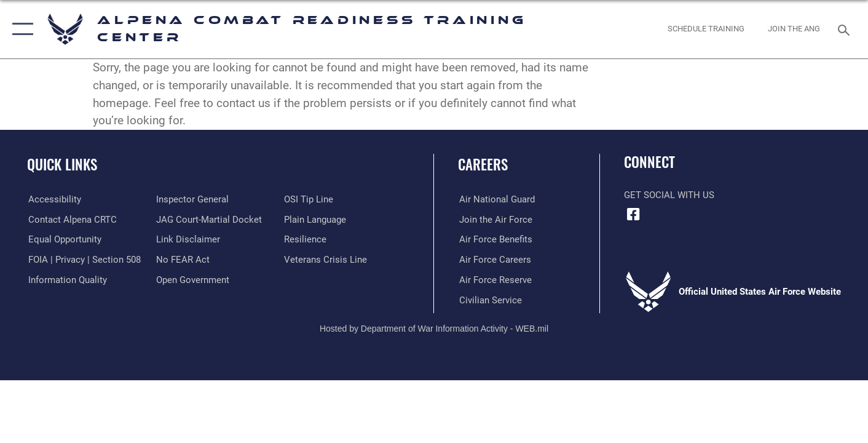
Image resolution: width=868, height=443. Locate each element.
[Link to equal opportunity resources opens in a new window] (64, 239)
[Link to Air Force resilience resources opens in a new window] (306, 239)
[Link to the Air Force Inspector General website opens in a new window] (192, 199)
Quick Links (62, 164)
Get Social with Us (669, 195)
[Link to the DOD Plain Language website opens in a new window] (316, 219)
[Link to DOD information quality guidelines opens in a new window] (66, 279)
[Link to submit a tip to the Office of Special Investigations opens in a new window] (309, 199)
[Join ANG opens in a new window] (794, 29)
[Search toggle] (846, 29)
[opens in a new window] (53, 199)
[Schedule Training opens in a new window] (706, 29)
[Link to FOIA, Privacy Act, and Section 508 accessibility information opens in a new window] (83, 260)
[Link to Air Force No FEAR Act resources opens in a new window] (182, 260)
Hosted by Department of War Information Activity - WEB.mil (434, 329)
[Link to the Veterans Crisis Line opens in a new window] (326, 260)
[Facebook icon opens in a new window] (633, 215)
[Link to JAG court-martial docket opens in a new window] (208, 219)
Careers (483, 164)
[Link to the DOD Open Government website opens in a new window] (192, 279)
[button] (20, 29)
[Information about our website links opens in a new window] (187, 239)
